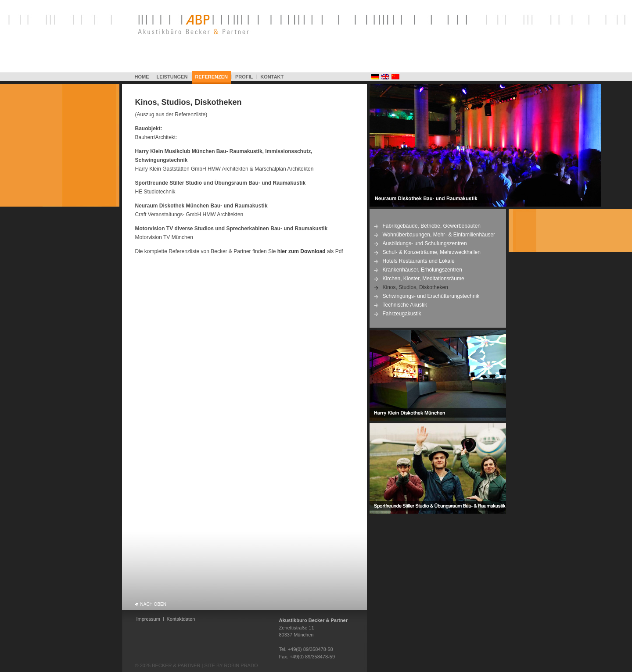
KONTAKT (272, 77)
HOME (142, 77)
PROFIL (244, 77)
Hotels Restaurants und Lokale (419, 261)
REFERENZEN (211, 77)
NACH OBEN (153, 604)
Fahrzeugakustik (402, 314)
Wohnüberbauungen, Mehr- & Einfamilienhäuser (439, 235)
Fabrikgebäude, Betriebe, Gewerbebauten (432, 226)
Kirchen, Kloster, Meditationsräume (424, 279)
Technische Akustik (405, 305)
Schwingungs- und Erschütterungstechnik (431, 296)
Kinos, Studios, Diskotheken (189, 102)
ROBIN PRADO (241, 665)
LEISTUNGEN (172, 77)
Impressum (148, 619)
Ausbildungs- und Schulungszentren (425, 243)
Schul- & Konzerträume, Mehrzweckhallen (432, 252)
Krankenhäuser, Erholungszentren (422, 270)
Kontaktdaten (181, 619)
